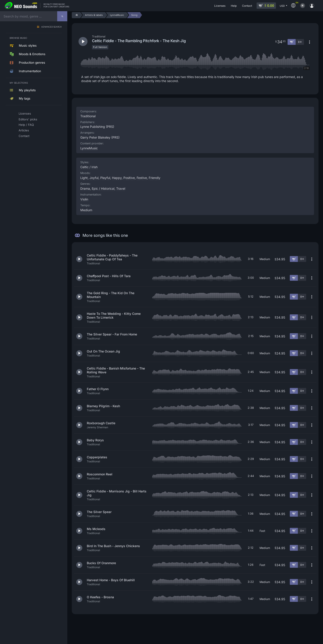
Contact (24, 136)
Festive (142, 178)
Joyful (94, 178)
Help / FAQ (26, 125)
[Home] (76, 15)
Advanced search (51, 27)
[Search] (62, 16)
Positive (129, 178)
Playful (105, 178)
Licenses (25, 113)
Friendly (155, 178)
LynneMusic (89, 148)
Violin (84, 199)
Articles (24, 130)
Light (84, 178)
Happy (117, 178)
